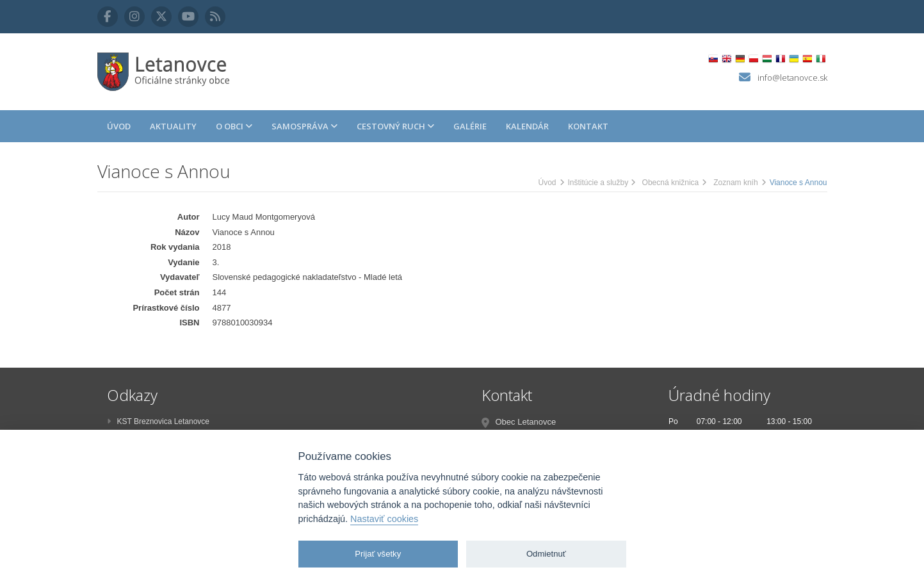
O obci (234, 126)
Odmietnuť (546, 554)
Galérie (470, 126)
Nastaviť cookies (384, 519)
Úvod (119, 126)
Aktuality (173, 126)
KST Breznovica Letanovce (158, 421)
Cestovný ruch (395, 126)
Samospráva (304, 126)
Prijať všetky (378, 554)
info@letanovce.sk (792, 78)
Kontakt (588, 126)
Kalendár (527, 126)
